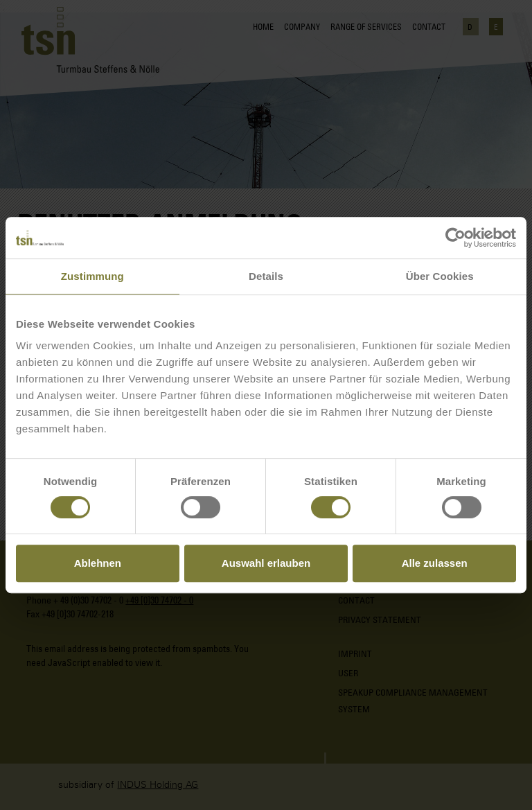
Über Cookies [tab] (440, 276)
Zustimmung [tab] (92, 276)
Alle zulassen (435, 563)
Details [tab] (266, 276)
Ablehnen (98, 563)
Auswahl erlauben (266, 563)
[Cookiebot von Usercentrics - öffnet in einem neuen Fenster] (455, 238)
